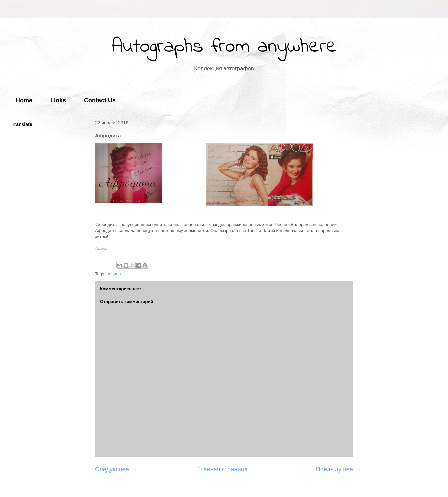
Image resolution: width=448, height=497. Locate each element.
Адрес (101, 248)
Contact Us (100, 100)
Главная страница (222, 469)
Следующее (112, 469)
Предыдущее (335, 469)
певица (114, 274)
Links (58, 100)
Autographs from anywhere (224, 47)
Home (24, 100)
